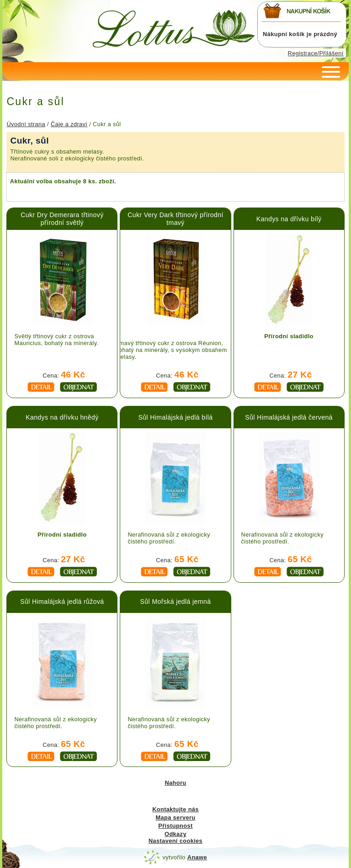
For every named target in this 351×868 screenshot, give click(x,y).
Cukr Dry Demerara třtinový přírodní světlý (62, 219)
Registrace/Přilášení (316, 53)
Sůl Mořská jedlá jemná (176, 602)
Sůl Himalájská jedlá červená (289, 417)
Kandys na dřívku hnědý (62, 417)
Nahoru (175, 783)
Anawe (197, 857)
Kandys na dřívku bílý (289, 219)
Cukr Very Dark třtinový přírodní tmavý (175, 219)
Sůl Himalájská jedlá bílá (176, 417)
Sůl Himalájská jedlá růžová (62, 602)
